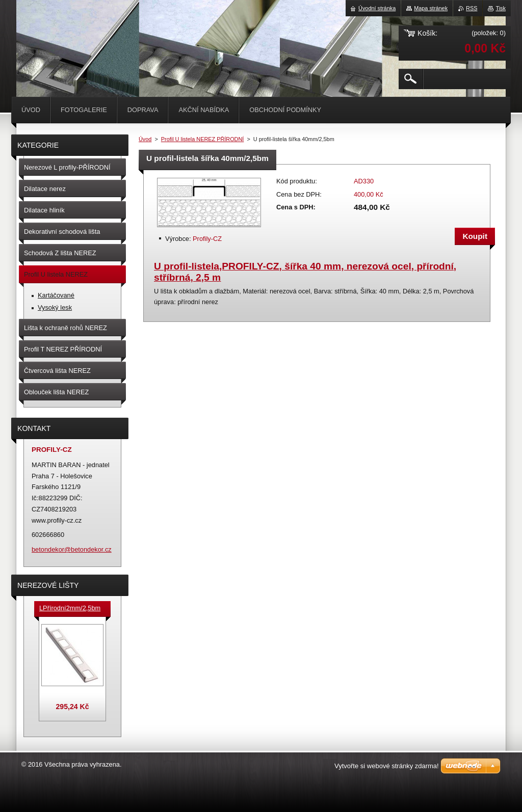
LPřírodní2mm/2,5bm (70, 608)
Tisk (501, 8)
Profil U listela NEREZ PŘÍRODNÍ (203, 139)
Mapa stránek (431, 8)
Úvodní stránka (377, 8)
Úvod (145, 139)
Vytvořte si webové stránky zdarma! (387, 766)
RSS (472, 8)
